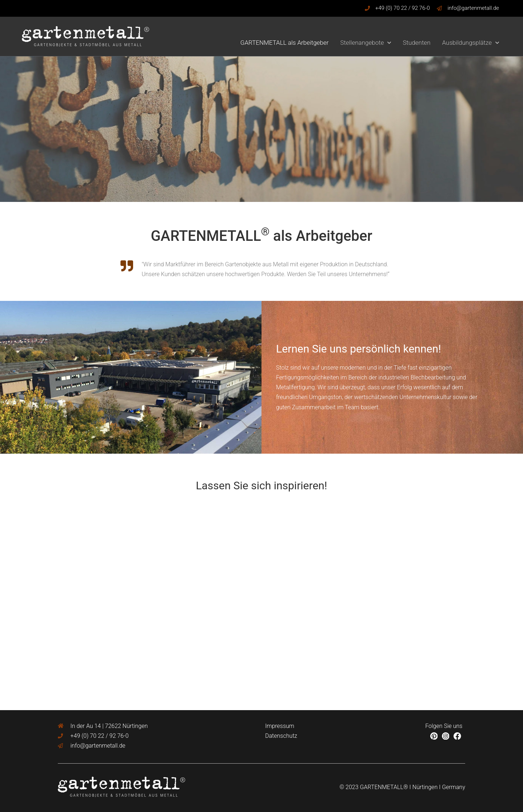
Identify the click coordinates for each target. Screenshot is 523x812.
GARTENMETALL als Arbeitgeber (285, 43)
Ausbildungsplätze (471, 43)
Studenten (416, 43)
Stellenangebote (366, 43)
